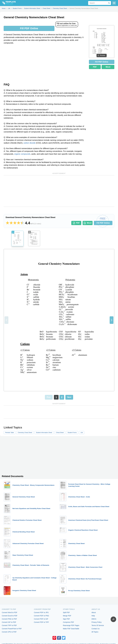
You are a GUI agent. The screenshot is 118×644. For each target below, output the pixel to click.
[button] (112, 320)
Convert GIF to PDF (9, 622)
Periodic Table (10, 433)
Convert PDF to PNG (41, 616)
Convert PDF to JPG (41, 612)
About (94, 612)
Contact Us (95, 629)
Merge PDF (67, 616)
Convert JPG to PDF (9, 632)
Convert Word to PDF (10, 612)
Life (82, 433)
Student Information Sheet (44, 433)
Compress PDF (68, 622)
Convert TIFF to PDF (9, 625)
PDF (95, 67)
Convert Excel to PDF (10, 616)
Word (108, 67)
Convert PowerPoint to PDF (12, 629)
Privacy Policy (97, 622)
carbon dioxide (29, 143)
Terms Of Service (98, 625)
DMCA (94, 619)
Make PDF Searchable (71, 629)
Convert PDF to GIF (41, 619)
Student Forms (72, 433)
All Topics (95, 632)
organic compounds (22, 154)
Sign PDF (66, 619)
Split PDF (66, 612)
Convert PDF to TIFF (41, 622)
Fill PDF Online (29, 28)
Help (93, 616)
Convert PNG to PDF (9, 619)
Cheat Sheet (60, 433)
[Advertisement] (45, 63)
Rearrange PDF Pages (71, 625)
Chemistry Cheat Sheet (25, 433)
